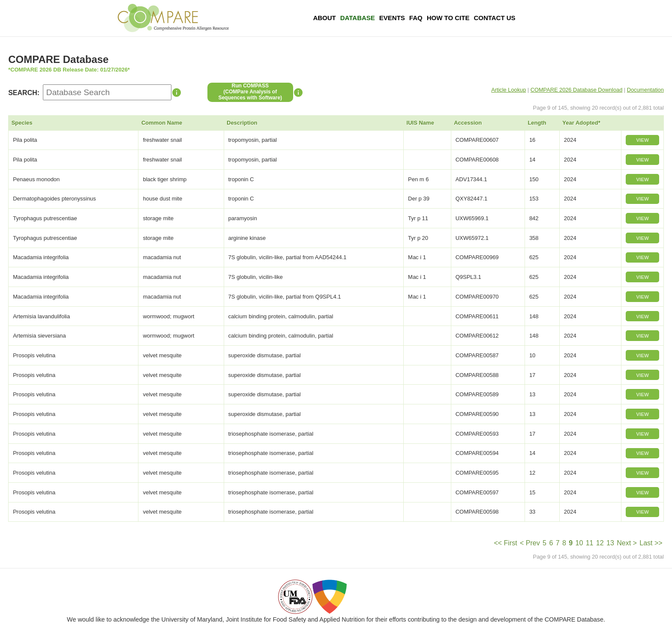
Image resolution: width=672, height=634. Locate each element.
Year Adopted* (581, 123)
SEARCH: (24, 93)
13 (610, 543)
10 (579, 543)
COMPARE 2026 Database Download (577, 90)
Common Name (162, 123)
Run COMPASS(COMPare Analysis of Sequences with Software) (250, 92)
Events (392, 18)
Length (537, 123)
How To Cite (448, 18)
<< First (505, 543)
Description (242, 123)
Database (358, 18)
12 (600, 543)
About (324, 18)
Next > (627, 543)
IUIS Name (420, 123)
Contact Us (494, 18)
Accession (468, 123)
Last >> (651, 543)
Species (22, 123)
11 (590, 543)
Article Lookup (508, 90)
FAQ (416, 18)
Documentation (645, 90)
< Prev (530, 543)
